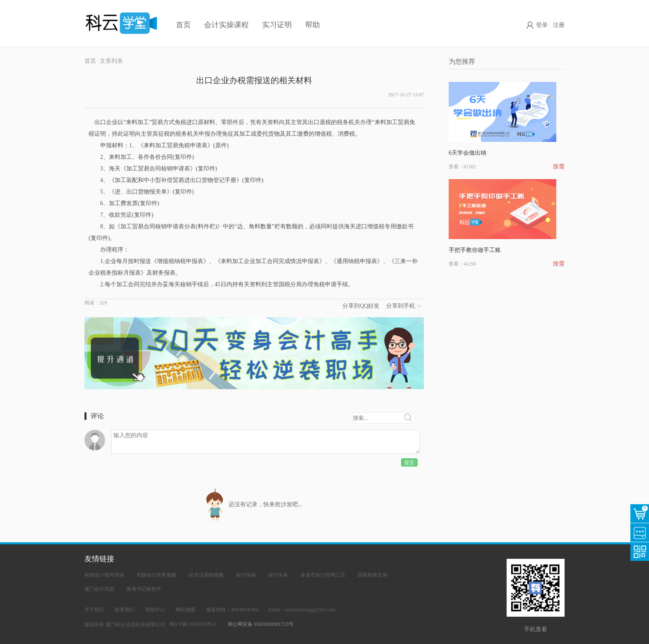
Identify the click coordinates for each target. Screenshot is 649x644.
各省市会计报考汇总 (323, 575)
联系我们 (125, 610)
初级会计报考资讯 (104, 575)
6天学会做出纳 (468, 153)
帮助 (312, 25)
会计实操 (246, 575)
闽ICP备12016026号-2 (193, 624)
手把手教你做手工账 (475, 250)
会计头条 (278, 575)
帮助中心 (155, 610)
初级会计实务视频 (156, 575)
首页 (183, 25)
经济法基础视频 (206, 575)
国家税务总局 (373, 575)
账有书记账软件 (144, 589)
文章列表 (111, 61)
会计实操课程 (226, 25)
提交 (409, 462)
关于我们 (94, 610)
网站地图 (185, 610)
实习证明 (277, 25)
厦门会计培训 (99, 589)
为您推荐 (462, 61)
